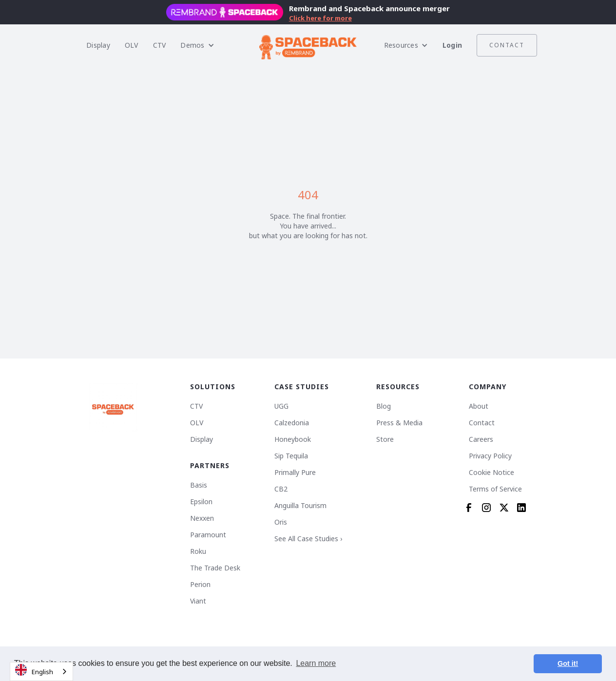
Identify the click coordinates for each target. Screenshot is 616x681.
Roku (198, 551)
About (479, 406)
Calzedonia (292, 423)
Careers (481, 439)
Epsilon (201, 502)
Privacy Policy (490, 456)
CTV (160, 45)
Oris (281, 522)
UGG (281, 406)
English (34, 670)
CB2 (281, 489)
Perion (200, 585)
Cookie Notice (491, 473)
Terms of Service (495, 489)
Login (452, 45)
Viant (198, 601)
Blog (384, 406)
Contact (507, 45)
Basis (199, 485)
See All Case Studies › (308, 539)
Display (98, 45)
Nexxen (202, 518)
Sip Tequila (291, 456)
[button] (197, 45)
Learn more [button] (316, 663)
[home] (308, 45)
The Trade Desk (215, 568)
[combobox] (41, 672)
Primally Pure (295, 473)
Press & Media (399, 423)
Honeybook (293, 439)
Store (385, 439)
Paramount (208, 535)
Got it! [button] (568, 663)
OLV (132, 45)
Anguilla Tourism (300, 506)
